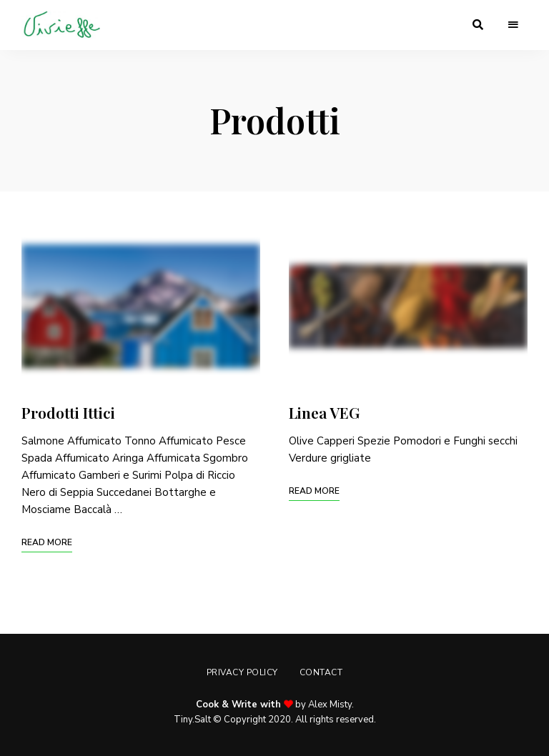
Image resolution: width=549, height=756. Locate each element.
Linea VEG (324, 412)
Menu (513, 25)
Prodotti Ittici (68, 412)
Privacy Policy (242, 672)
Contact (321, 672)
